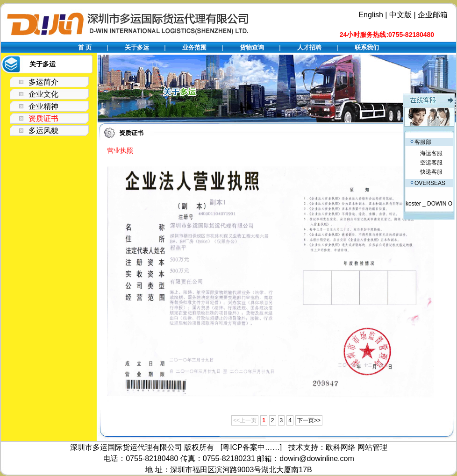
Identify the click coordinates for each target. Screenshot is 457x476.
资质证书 (43, 118)
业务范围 (194, 47)
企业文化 (43, 94)
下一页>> (309, 420)
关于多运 (137, 47)
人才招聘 (309, 47)
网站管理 (372, 447)
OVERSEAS (428, 183)
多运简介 (43, 82)
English (371, 15)
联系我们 (367, 47)
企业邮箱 (433, 15)
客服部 (421, 142)
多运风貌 (43, 131)
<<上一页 (245, 420)
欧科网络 (341, 447)
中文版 (400, 15)
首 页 (85, 47)
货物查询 (252, 47)
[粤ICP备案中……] (251, 447)
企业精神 (43, 106)
